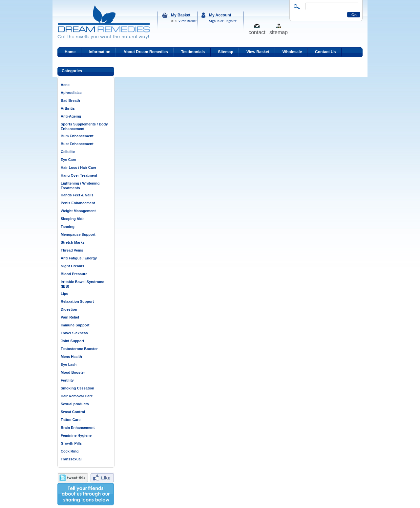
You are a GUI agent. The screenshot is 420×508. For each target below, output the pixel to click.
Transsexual (71, 459)
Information (99, 52)
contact (257, 32)
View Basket (187, 21)
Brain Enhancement (78, 428)
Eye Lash (69, 364)
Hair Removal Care (77, 396)
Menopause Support (78, 234)
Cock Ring (70, 451)
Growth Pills (71, 443)
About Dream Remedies (146, 52)
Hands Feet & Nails (77, 195)
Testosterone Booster (79, 349)
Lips (64, 294)
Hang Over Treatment (79, 175)
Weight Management (78, 211)
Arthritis (68, 108)
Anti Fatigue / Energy (79, 258)
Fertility (67, 380)
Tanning (68, 227)
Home (70, 52)
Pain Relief (70, 317)
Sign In (214, 21)
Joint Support (73, 341)
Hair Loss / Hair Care (78, 167)
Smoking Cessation (77, 388)
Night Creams (73, 266)
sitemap (279, 32)
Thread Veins (72, 250)
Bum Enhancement (77, 136)
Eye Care (68, 160)
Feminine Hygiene (76, 435)
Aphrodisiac (71, 93)
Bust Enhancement (77, 144)
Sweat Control (73, 412)
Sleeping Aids (73, 219)
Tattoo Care (71, 420)
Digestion (69, 309)
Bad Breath (70, 100)
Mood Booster (73, 372)
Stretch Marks (73, 242)
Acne (65, 85)
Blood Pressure (74, 274)
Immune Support (75, 325)
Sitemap (226, 52)
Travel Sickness (74, 333)
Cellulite (68, 152)
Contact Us (325, 52)
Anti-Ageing (71, 116)
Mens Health (71, 357)
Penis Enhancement (78, 203)
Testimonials (193, 52)
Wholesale (292, 52)
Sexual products (75, 404)
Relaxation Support (77, 301)
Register (231, 21)
